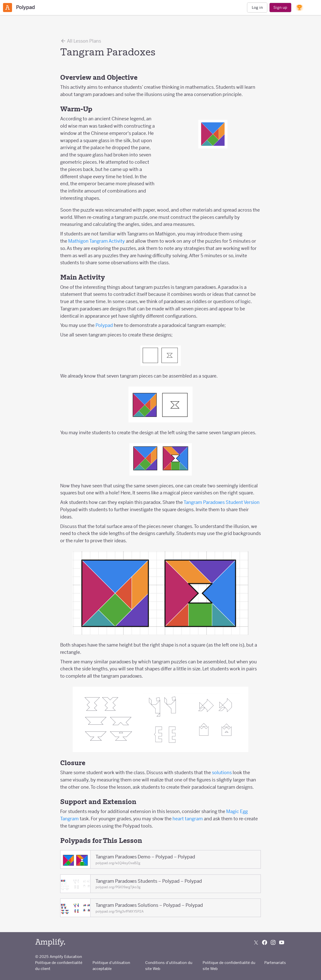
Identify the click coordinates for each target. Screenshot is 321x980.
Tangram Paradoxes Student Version (222, 502)
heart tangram (188, 819)
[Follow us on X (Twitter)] (256, 942)
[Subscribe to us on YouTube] (282, 942)
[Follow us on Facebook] (265, 942)
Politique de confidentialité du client (59, 966)
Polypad (104, 325)
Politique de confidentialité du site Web (229, 966)
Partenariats (275, 963)
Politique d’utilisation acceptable (111, 966)
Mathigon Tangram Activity (97, 241)
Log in (257, 7)
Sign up (280, 7)
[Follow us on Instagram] (273, 942)
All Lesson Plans (81, 41)
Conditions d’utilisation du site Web (169, 966)
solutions (222, 773)
